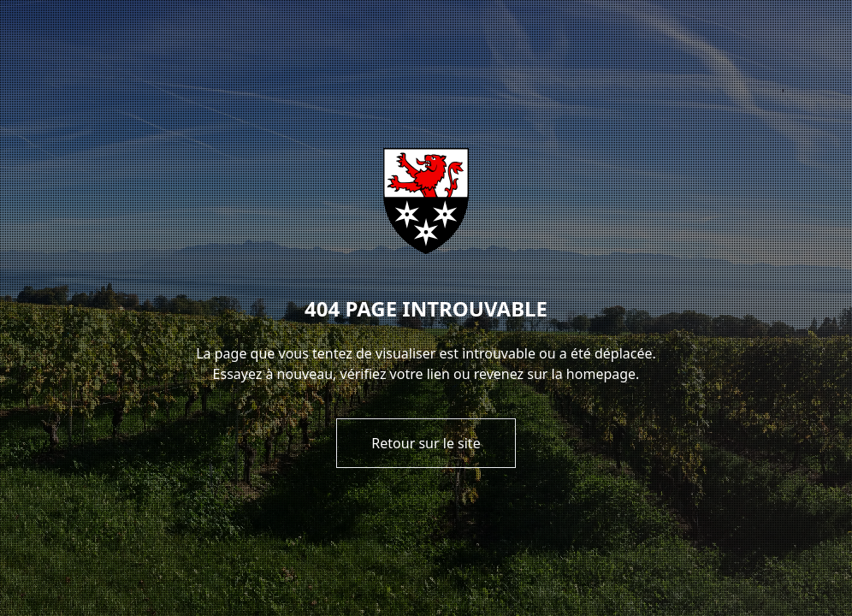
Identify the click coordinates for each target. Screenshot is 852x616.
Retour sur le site (426, 443)
